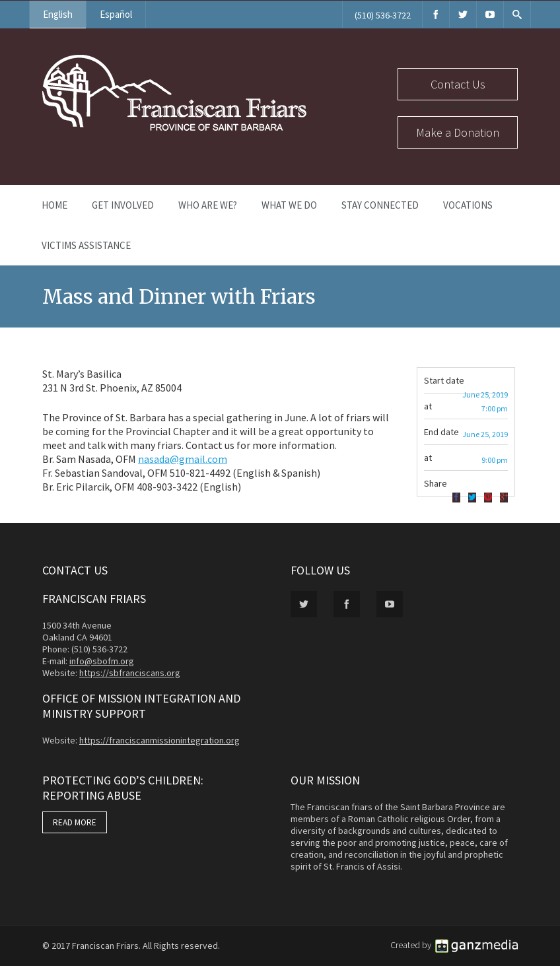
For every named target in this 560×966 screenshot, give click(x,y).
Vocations (468, 205)
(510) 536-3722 (383, 15)
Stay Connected (380, 205)
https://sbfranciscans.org (130, 673)
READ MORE (75, 822)
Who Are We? (208, 205)
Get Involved (123, 205)
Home (54, 205)
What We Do (289, 205)
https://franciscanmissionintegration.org (159, 740)
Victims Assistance (86, 245)
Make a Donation (458, 132)
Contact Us (458, 84)
